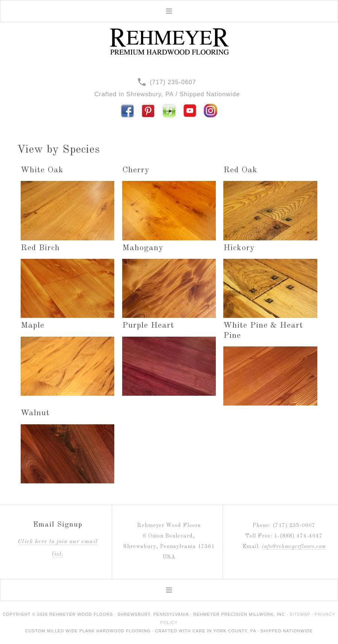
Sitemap (300, 614)
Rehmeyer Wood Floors (169, 42)
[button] (169, 11)
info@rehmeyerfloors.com (294, 547)
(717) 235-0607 (167, 82)
